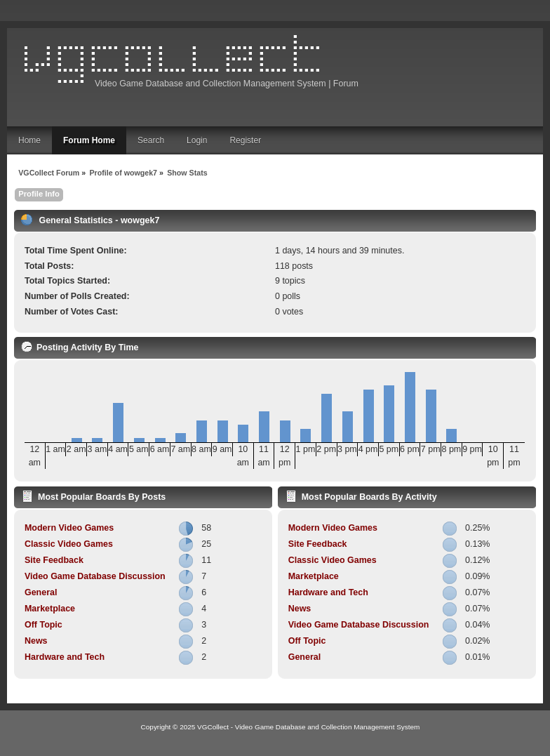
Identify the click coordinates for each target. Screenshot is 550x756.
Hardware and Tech (65, 657)
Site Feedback (54, 560)
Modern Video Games (69, 528)
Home (29, 140)
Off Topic (43, 625)
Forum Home (89, 140)
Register (245, 140)
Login (197, 140)
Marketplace (50, 609)
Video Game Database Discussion (95, 576)
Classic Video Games (69, 544)
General (41, 592)
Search (151, 140)
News (36, 641)
